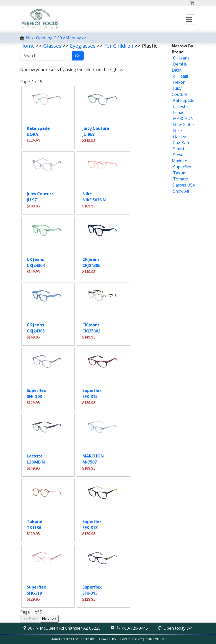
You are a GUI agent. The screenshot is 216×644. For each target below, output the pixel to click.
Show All (181, 191)
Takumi (180, 173)
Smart (179, 149)
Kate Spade (184, 100)
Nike (177, 131)
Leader (180, 112)
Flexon (179, 82)
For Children (119, 46)
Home (27, 46)
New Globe (183, 125)
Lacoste (180, 106)
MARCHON (183, 118)
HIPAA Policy (107, 639)
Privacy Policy (131, 639)
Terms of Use (155, 639)
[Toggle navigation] (190, 19)
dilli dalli (181, 76)
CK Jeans (181, 58)
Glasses (52, 46)
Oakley (179, 137)
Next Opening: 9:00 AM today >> (56, 38)
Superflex (182, 167)
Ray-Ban (181, 143)
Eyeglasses (83, 46)
